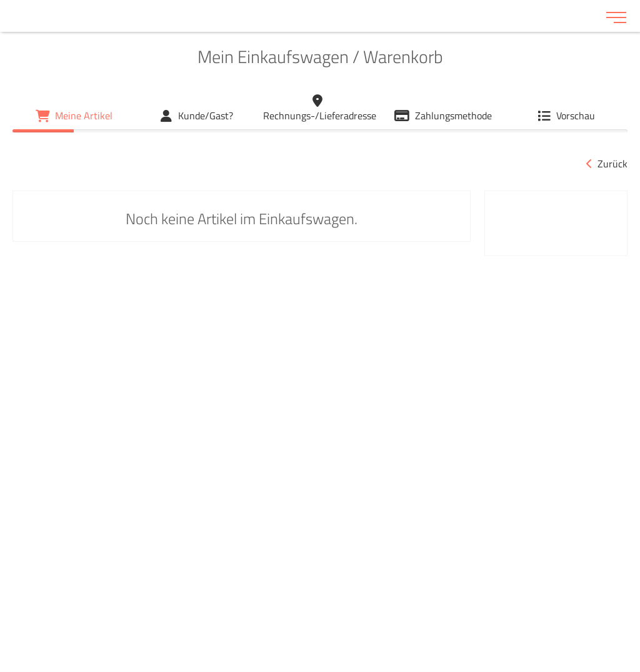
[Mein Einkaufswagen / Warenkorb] (74, 116)
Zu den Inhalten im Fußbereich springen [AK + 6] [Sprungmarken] (0, 0)
